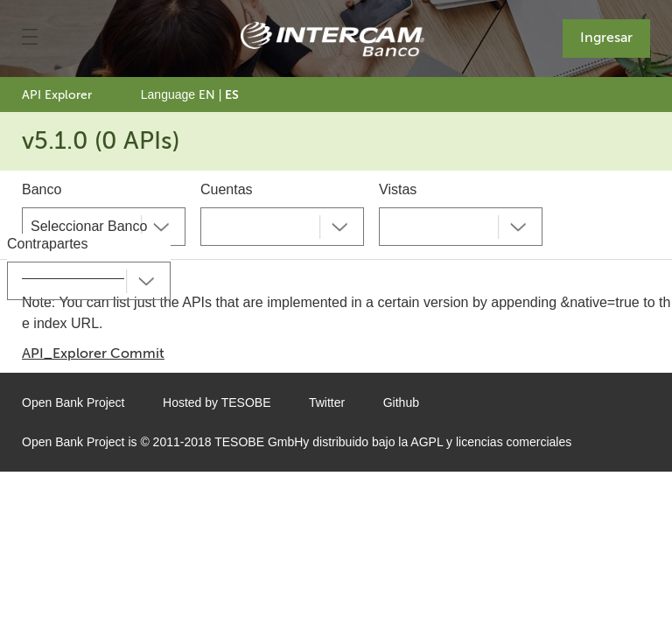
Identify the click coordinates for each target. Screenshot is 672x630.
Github (401, 402)
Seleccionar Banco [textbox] (89, 226)
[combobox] (104, 227)
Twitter (327, 402)
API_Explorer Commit (93, 353)
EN (207, 95)
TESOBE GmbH (259, 442)
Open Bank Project (73, 402)
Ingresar (606, 37)
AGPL (427, 442)
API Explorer (57, 95)
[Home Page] (333, 39)
